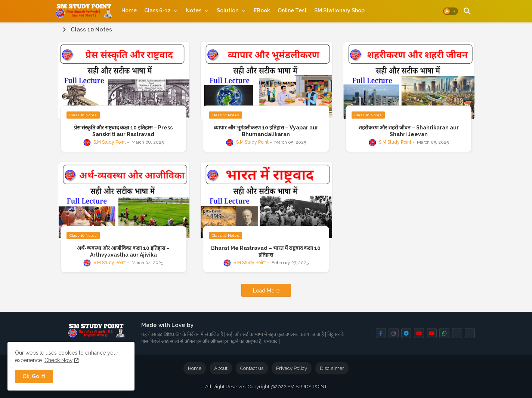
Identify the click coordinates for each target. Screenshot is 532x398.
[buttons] (381, 333)
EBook (262, 10)
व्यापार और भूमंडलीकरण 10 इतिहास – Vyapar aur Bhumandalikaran (266, 131)
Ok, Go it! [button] (34, 376)
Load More (266, 291)
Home (129, 10)
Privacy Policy (292, 368)
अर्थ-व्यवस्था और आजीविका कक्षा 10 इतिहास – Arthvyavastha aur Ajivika (123, 251)
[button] (451, 11)
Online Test (292, 10)
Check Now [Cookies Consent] (58, 360)
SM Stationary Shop (339, 10)
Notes (194, 10)
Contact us (252, 368)
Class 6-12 (157, 10)
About (221, 368)
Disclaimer (332, 368)
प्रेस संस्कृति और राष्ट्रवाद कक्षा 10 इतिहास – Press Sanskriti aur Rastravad (123, 131)
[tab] (129, 10)
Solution (228, 10)
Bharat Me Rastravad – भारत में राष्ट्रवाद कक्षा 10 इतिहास (266, 251)
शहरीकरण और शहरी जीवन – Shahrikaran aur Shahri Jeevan (409, 131)
